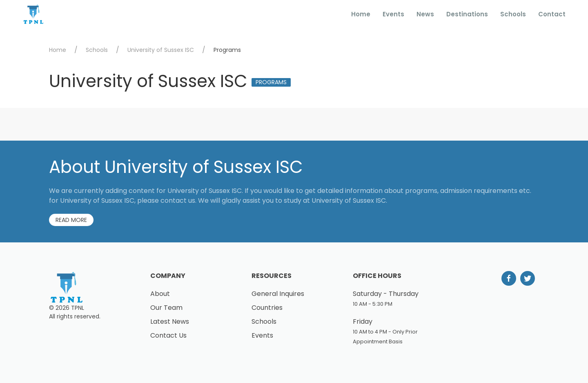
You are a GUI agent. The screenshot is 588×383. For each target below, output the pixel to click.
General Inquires (278, 294)
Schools (513, 14)
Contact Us (168, 335)
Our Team (166, 308)
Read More (71, 220)
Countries (267, 308)
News (425, 14)
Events (393, 14)
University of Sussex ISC (161, 50)
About (160, 294)
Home (361, 14)
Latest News (170, 321)
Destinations (467, 14)
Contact (552, 14)
